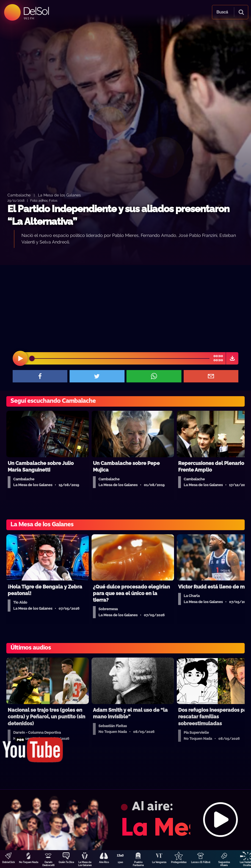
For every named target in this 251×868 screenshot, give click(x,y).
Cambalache (19, 195)
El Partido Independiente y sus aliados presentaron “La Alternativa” (118, 215)
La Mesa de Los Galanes (85, 864)
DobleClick (9, 862)
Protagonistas (179, 862)
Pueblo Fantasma (138, 864)
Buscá (222, 12)
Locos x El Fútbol (201, 862)
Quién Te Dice (66, 862)
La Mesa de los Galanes (59, 195)
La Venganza (159, 862)
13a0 (120, 862)
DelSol (36, 11)
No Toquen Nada (29, 862)
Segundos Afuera (224, 864)
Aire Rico (104, 862)
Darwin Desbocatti (48, 864)
